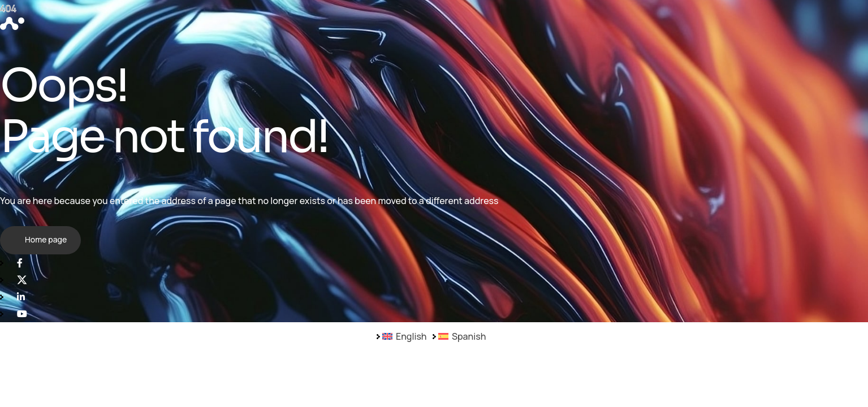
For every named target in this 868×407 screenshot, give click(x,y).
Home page (46, 239)
